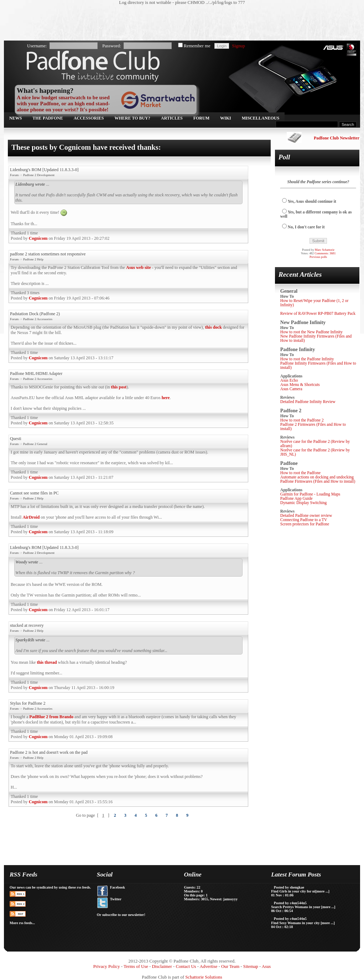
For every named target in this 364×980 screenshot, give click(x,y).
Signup (239, 46)
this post (119, 387)
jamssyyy (230, 899)
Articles (172, 118)
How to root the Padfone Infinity (307, 359)
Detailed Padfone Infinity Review (308, 402)
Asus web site (139, 267)
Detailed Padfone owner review (306, 515)
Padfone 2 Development (39, 175)
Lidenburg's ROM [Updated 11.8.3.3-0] (44, 170)
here (166, 398)
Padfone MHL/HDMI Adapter (36, 374)
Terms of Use (136, 966)
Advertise (209, 966)
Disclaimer (162, 966)
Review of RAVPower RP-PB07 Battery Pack (318, 313)
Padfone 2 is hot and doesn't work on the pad (49, 752)
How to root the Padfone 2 (302, 420)
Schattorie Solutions (204, 977)
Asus (266, 966)
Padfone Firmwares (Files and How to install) (318, 481)
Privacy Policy (107, 966)
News (15, 118)
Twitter (116, 899)
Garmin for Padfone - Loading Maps (310, 494)
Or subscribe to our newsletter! (121, 915)
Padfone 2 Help (33, 259)
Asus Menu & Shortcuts (300, 385)
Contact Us (186, 966)
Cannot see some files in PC (34, 493)
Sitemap (251, 966)
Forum (201, 118)
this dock (214, 327)
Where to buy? (132, 118)
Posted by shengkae (289, 887)
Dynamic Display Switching (304, 503)
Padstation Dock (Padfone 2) (35, 314)
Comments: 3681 (325, 253)
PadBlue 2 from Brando (51, 717)
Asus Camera (291, 389)
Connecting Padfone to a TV (304, 520)
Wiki (226, 118)
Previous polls (318, 257)
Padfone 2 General (35, 444)
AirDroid (31, 517)
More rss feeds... (22, 923)
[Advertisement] (178, 23)
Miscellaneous (261, 118)
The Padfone (48, 118)
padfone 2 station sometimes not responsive (48, 254)
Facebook (118, 887)
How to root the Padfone (300, 473)
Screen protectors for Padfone (305, 524)
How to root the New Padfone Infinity (311, 332)
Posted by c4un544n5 (290, 903)
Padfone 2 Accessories (38, 319)
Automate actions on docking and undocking (317, 477)
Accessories (89, 118)
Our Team (230, 966)
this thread (47, 662)
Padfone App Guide (297, 498)
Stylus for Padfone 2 (28, 703)
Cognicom (38, 238)
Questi (16, 439)
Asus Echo (289, 380)
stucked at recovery (27, 625)
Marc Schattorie (325, 250)
